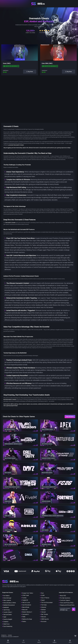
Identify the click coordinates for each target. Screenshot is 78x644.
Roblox (24, 621)
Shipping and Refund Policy (67, 605)
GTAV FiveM (25, 595)
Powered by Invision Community (10, 637)
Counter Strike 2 (8, 612)
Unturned (44, 607)
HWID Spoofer (45, 619)
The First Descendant (47, 603)
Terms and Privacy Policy (67, 603)
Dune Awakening (8, 626)
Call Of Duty (7, 610)
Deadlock (6, 622)
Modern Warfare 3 (27, 612)
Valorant (43, 612)
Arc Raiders (6, 596)
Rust (42, 593)
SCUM (43, 595)
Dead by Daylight (8, 619)
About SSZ (63, 596)
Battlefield (6, 607)
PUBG (24, 617)
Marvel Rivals (26, 607)
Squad (43, 600)
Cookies (10, 635)
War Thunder (45, 614)
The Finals (44, 605)
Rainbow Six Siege (27, 619)
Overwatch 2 (26, 614)
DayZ (5, 617)
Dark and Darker (8, 615)
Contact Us (4, 635)
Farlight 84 (25, 600)
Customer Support (65, 600)
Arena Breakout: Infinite (10, 603)
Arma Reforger (7, 598)
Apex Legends (7, 600)
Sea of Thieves (45, 598)
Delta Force (6, 624)
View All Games (70, 417)
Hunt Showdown (27, 605)
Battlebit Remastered (9, 605)
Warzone (44, 617)
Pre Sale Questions (65, 598)
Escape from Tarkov (28, 593)
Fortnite (24, 598)
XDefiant (43, 610)
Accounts (44, 621)
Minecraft (25, 610)
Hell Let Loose (26, 603)
